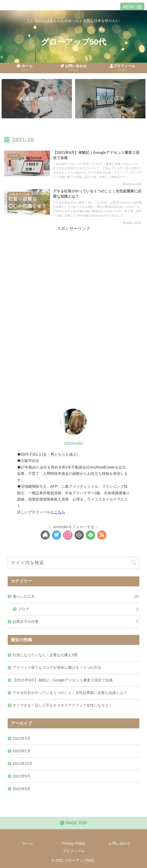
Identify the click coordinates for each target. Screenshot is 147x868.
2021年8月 (22, 789)
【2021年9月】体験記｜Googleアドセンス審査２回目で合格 (63, 680)
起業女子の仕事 (76, 622)
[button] (134, 563)
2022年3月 (22, 738)
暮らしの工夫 (76, 597)
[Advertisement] (73, 269)
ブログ (78, 609)
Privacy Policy (73, 843)
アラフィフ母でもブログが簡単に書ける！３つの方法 (57, 667)
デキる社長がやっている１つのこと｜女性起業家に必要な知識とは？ (70, 693)
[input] (73, 563)
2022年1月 (22, 751)
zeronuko (73, 443)
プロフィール (73, 851)
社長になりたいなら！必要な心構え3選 (45, 655)
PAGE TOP (73, 823)
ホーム (27, 843)
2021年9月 (22, 776)
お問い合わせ (120, 843)
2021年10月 (23, 764)
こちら (60, 512)
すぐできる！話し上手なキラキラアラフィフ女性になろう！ (62, 705)
